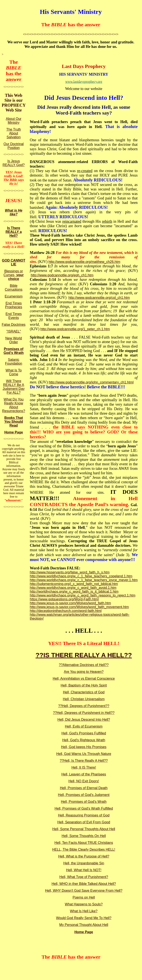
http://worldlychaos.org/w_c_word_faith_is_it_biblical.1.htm (74, 592)
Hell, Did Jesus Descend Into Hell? (84, 720)
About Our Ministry (14, 121)
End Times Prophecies (14, 305)
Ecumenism (14, 296)
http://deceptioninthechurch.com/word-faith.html (66, 611)
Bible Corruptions (14, 288)
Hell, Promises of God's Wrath (84, 802)
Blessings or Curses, (14, 275)
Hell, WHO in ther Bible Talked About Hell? (84, 884)
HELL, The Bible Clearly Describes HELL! (84, 850)
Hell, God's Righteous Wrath (84, 740)
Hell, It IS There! (84, 767)
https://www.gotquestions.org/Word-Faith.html (64, 599)
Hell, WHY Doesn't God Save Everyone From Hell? (84, 891)
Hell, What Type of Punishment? (84, 877)
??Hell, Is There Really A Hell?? (84, 761)
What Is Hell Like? (84, 911)
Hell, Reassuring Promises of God (84, 815)
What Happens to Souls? (84, 904)
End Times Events (14, 316)
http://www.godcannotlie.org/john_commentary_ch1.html (91, 382)
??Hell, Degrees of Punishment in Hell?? (84, 713)
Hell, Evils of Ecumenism (84, 726)
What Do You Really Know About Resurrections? (14, 405)
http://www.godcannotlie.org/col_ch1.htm (99, 298)
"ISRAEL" (14, 331)
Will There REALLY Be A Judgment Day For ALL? (14, 387)
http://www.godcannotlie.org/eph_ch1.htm (62, 275)
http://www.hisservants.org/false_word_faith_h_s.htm (70, 572)
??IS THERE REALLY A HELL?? (84, 655)
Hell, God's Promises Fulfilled (84, 733)
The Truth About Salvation (14, 133)
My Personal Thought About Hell (84, 925)
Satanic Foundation (14, 362)
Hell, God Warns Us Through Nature (84, 754)
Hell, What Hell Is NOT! (84, 870)
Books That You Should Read (14, 422)
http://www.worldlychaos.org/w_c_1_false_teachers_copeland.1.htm (81, 576)
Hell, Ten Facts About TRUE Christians (84, 843)
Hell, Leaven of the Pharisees (84, 774)
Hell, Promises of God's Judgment (84, 795)
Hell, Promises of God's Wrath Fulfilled (84, 808)
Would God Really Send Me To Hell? (84, 918)
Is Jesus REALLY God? (14, 163)
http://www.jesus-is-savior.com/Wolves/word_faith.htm (70, 603)
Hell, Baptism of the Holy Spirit (84, 685)
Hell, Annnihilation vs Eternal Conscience (84, 679)
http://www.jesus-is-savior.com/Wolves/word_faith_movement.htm (79, 607)
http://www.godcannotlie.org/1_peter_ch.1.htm (75, 329)
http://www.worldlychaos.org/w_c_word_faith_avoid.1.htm (73, 588)
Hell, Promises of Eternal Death (84, 788)
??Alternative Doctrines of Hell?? (84, 665)
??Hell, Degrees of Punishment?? (84, 706)
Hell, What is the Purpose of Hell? (84, 856)
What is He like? (14, 212)
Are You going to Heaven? (84, 672)
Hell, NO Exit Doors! (84, 781)
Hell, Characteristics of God (84, 692)
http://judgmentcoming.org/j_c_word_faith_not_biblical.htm (74, 584)
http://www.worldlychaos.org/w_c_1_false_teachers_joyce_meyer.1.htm (84, 580)
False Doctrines (14, 325)
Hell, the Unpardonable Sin (84, 863)
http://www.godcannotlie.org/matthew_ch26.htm (84, 262)
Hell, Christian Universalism (84, 699)
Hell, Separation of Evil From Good (84, 822)
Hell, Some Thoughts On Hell (84, 836)
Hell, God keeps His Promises (84, 747)
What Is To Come (14, 372)
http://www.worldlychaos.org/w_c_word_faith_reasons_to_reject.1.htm (82, 595)
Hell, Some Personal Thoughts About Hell (84, 829)
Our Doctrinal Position (14, 146)
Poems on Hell (84, 897)
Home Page (14, 432)
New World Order (14, 340)
